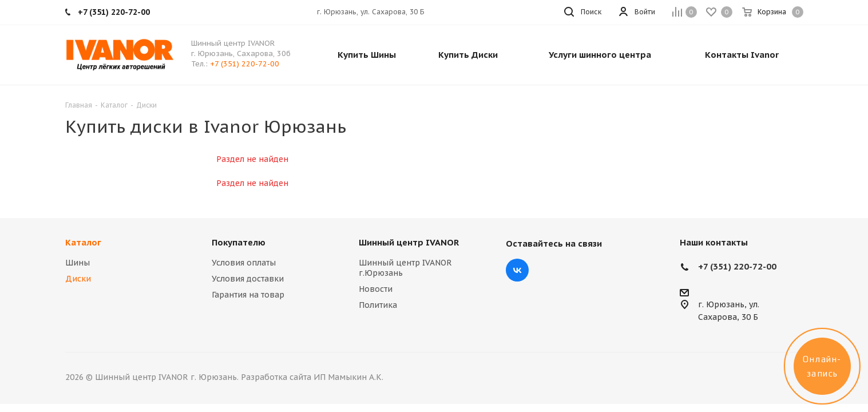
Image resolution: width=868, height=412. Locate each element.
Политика (378, 305)
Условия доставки (248, 279)
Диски (78, 279)
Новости (376, 289)
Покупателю (239, 242)
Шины (78, 263)
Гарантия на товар (248, 295)
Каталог (83, 242)
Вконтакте (517, 270)
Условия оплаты (244, 263)
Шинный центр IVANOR (409, 242)
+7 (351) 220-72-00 (245, 64)
